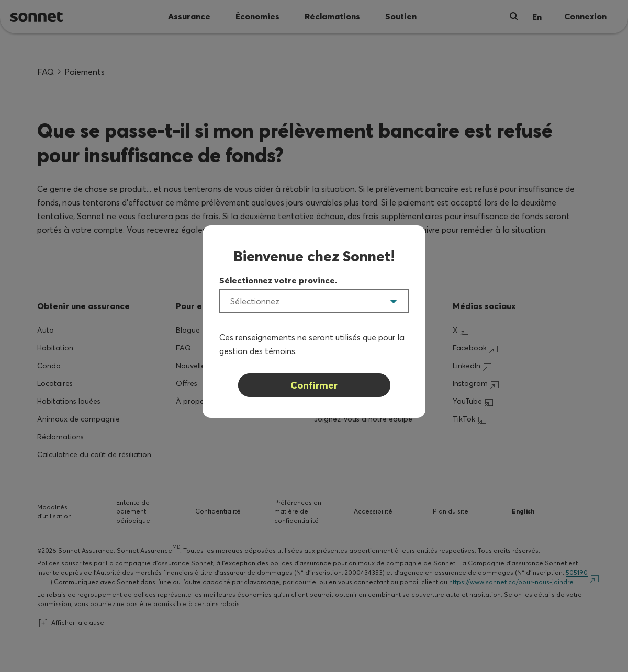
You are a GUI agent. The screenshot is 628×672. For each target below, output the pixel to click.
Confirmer (314, 385)
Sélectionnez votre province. (278, 280)
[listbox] (314, 301)
